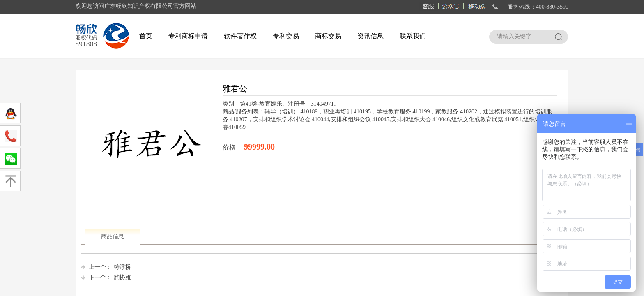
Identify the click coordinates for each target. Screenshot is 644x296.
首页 (146, 36)
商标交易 (328, 36)
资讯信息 (370, 36)
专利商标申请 (188, 36)
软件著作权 (240, 36)
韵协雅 (106, 277)
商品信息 (113, 237)
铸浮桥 (106, 267)
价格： (233, 147)
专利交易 (286, 36)
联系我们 (413, 36)
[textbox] (521, 37)
